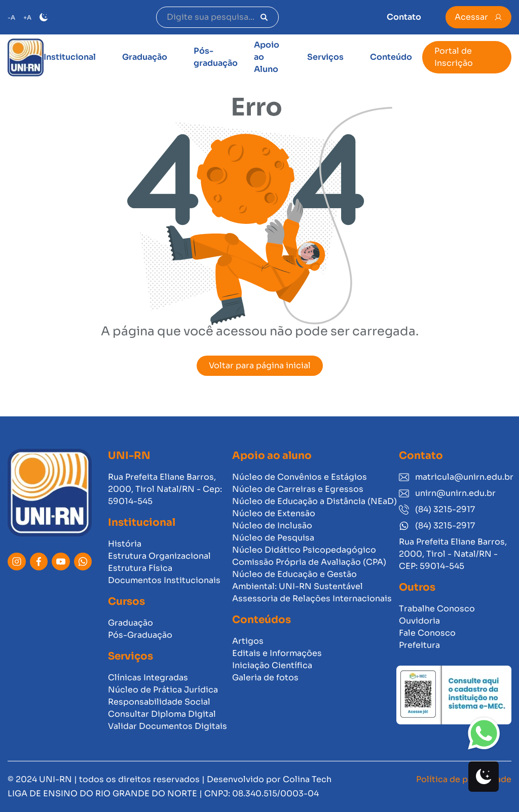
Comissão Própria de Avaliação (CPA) (309, 562)
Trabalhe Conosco (437, 609)
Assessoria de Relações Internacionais (312, 598)
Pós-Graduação (140, 635)
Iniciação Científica (272, 665)
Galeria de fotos (265, 678)
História (125, 544)
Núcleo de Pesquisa (273, 538)
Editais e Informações (277, 653)
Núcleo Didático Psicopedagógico (304, 550)
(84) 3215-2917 (437, 509)
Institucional (70, 57)
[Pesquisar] (264, 17)
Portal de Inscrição (454, 57)
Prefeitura (419, 645)
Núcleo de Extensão (274, 513)
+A (27, 17)
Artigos (248, 641)
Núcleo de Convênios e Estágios (300, 477)
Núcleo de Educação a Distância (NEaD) (314, 501)
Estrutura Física (140, 568)
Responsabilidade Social (159, 702)
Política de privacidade (464, 779)
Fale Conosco (427, 633)
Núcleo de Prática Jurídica (163, 690)
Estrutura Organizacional (159, 556)
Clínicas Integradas (148, 678)
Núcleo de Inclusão (272, 526)
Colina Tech (307, 779)
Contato (404, 17)
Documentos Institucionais (164, 580)
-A (11, 17)
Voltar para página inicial (260, 365)
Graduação (145, 57)
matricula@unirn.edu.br (455, 477)
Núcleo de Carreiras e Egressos (298, 489)
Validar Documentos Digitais (168, 726)
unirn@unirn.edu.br (447, 493)
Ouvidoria (419, 621)
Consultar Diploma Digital (162, 714)
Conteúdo (391, 57)
